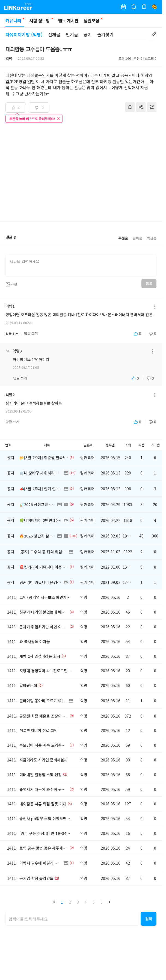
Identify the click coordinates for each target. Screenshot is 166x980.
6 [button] (102, 902)
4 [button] (86, 902)
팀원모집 (91, 20)
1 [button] (62, 902)
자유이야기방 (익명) (24, 34)
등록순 (137, 238)
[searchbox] (72, 919)
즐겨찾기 (105, 34)
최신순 (152, 238)
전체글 (54, 34)
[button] (54, 902)
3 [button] (78, 902)
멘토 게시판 (68, 20)
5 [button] (94, 902)
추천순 (123, 238)
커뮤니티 (15, 22)
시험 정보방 (39, 20)
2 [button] (70, 902)
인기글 (72, 34)
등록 (149, 284)
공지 (88, 34)
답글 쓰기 (31, 333)
